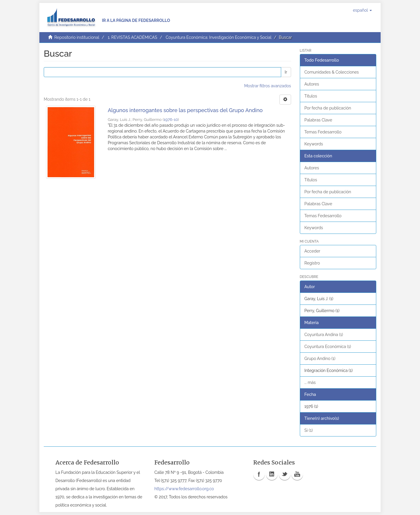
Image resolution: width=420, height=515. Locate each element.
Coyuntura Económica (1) (328, 347)
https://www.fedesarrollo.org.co (184, 489)
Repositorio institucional (77, 37)
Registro (312, 263)
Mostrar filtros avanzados (267, 86)
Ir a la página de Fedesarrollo (136, 20)
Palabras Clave (318, 120)
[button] (362, 10)
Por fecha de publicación (328, 108)
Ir (286, 72)
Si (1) (309, 430)
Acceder (313, 251)
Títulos (311, 96)
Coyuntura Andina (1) (324, 335)
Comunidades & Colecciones (332, 72)
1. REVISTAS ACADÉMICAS (132, 37)
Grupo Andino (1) (320, 359)
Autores (312, 84)
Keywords (314, 144)
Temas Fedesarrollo (323, 132)
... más (310, 382)
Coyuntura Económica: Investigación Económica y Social (218, 37)
